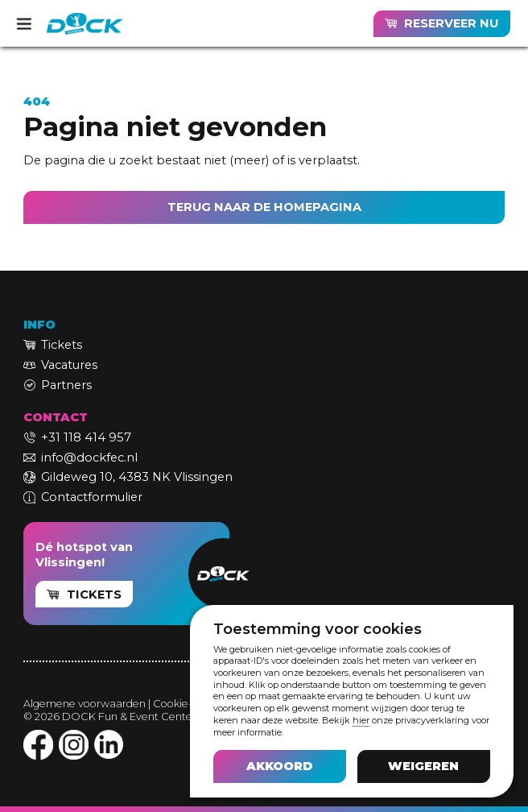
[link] (442, 24)
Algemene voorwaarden (85, 704)
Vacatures (69, 365)
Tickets (62, 345)
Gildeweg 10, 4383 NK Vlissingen (137, 477)
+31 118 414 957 (86, 437)
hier (361, 720)
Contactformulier (92, 497)
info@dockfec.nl (89, 458)
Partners (66, 385)
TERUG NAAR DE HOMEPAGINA (264, 207)
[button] (279, 766)
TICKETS (94, 594)
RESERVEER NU (451, 23)
